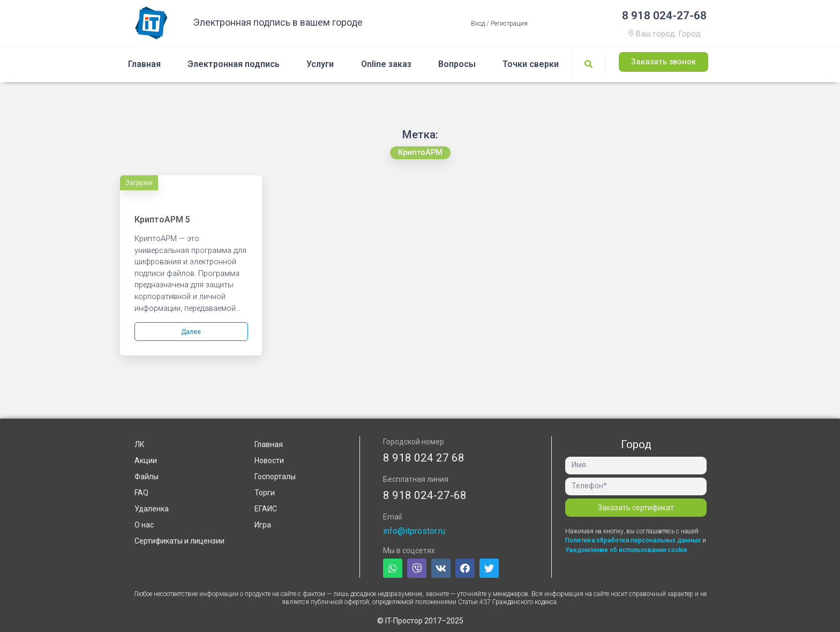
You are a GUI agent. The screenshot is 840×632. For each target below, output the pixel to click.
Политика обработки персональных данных (633, 540)
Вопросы (457, 64)
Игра (263, 525)
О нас (144, 525)
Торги (265, 493)
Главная (144, 64)
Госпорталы (275, 477)
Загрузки (139, 183)
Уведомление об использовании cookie (626, 550)
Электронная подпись (234, 64)
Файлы (147, 477)
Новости (269, 460)
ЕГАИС (266, 509)
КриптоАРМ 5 (162, 220)
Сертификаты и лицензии (179, 541)
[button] (663, 62)
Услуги (320, 64)
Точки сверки (531, 64)
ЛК (140, 444)
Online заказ (386, 64)
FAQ (141, 493)
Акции (146, 460)
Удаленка (152, 509)
